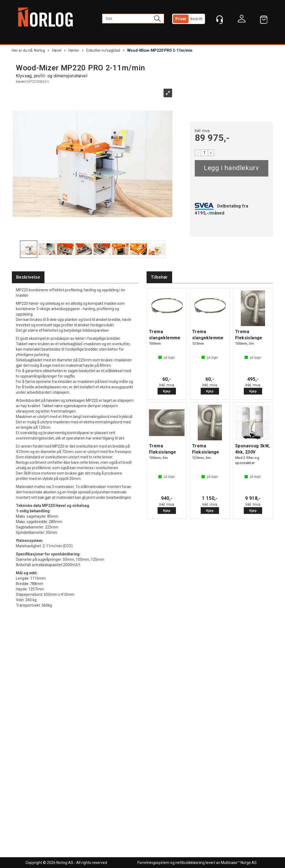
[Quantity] (204, 153)
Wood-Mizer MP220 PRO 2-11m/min (160, 50)
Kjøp (232, 168)
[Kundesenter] (220, 20)
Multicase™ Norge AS (239, 863)
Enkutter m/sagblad (103, 50)
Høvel (57, 50)
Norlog (39, 50)
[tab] (28, 277)
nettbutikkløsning (190, 863)
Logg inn (242, 20)
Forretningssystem (153, 863)
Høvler (74, 50)
